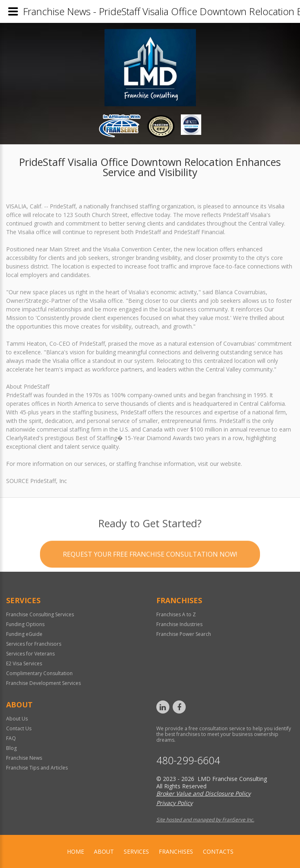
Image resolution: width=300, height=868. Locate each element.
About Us (17, 719)
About (104, 851)
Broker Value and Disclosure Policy (203, 793)
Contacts (218, 851)
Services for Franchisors (34, 644)
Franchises (176, 851)
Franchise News (24, 758)
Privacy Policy (174, 803)
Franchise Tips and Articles (37, 768)
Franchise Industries (179, 624)
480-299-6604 (188, 760)
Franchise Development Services (43, 683)
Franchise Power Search (184, 634)
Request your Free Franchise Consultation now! (150, 581)
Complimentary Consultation (39, 673)
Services (136, 851)
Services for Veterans (30, 654)
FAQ (11, 738)
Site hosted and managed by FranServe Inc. (205, 820)
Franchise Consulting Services (40, 614)
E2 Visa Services (24, 663)
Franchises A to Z (176, 614)
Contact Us (19, 728)
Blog (11, 748)
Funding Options (25, 624)
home (76, 851)
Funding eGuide (24, 634)
